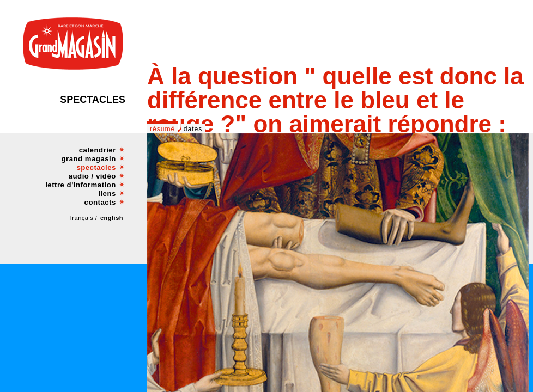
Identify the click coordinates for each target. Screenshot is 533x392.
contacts (100, 202)
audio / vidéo (92, 176)
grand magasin (89, 159)
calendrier (98, 150)
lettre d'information (81, 185)
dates (193, 129)
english (112, 218)
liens (107, 194)
